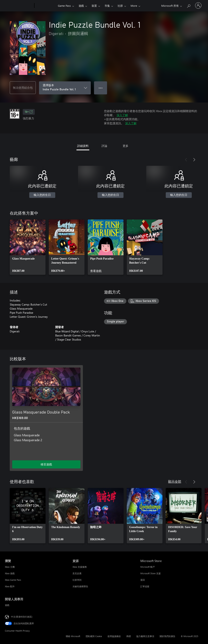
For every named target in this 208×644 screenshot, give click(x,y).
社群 (120, 6)
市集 (107, 6)
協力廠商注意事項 (145, 636)
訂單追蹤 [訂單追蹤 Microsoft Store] (145, 586)
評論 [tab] (104, 146)
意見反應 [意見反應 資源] (77, 573)
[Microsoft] (19, 6)
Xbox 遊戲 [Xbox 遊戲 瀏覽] (10, 573)
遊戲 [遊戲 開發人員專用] (7, 605)
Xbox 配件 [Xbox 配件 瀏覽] (10, 586)
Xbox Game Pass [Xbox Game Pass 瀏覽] (13, 580)
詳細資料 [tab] (83, 146)
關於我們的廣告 (167, 636)
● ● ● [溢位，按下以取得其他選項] (101, 88)
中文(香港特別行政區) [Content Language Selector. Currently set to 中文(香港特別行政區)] (22, 617)
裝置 (94, 6)
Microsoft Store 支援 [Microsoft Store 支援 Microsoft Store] (151, 573)
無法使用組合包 (23, 88)
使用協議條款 (114, 636)
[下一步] (194, 160)
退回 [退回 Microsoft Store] (143, 580)
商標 (129, 636)
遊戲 (81, 6)
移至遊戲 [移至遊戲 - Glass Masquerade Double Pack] (46, 464)
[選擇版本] (65, 88)
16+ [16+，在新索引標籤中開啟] (29, 112)
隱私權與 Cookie (94, 636)
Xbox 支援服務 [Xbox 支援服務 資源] (80, 567)
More (134, 6)
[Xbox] (46, 6)
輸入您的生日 (42, 195)
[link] (28, 247)
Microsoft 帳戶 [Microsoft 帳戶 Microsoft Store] (148, 567)
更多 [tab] (126, 146)
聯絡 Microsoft (73, 636)
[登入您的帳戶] (198, 5)
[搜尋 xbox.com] (188, 5)
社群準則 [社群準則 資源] (77, 580)
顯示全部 (175, 481)
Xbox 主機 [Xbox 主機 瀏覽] (10, 567)
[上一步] (186, 160)
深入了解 (122, 115)
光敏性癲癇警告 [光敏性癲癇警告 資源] (80, 586)
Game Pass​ (64, 6)
